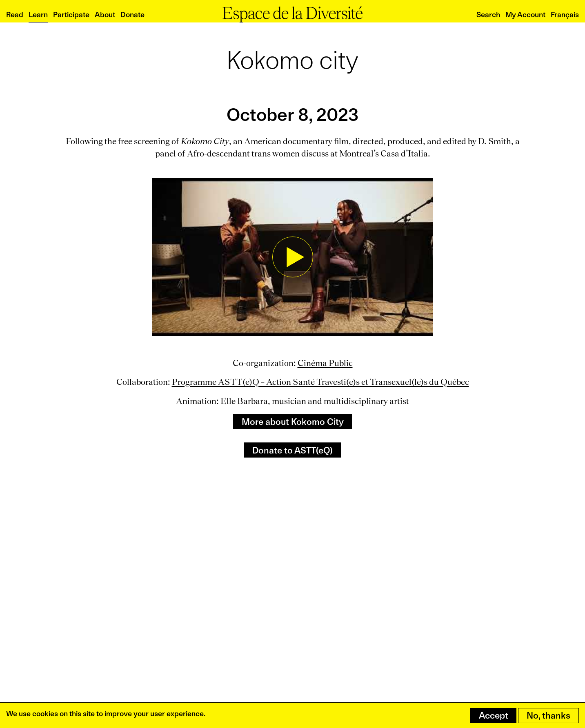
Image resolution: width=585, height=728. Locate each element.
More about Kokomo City (293, 422)
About (105, 15)
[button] (292, 257)
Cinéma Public (325, 363)
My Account (525, 15)
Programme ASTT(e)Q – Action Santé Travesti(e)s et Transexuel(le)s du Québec (320, 382)
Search (488, 15)
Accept (494, 715)
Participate (71, 15)
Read (15, 15)
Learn (38, 15)
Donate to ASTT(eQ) (292, 450)
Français (565, 15)
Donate (132, 15)
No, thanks (548, 715)
